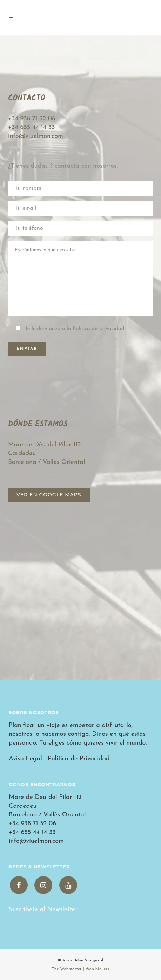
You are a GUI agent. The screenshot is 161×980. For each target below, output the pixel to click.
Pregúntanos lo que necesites (80, 279)
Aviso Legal (25, 759)
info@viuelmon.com (36, 136)
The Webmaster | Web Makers (80, 969)
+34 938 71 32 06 (32, 119)
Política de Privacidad (79, 759)
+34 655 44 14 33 (32, 128)
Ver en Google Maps (49, 495)
